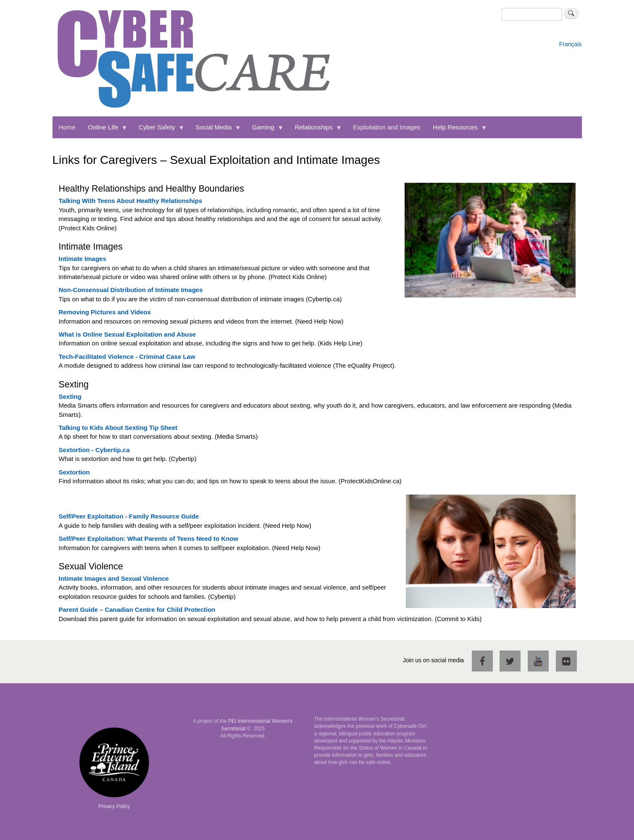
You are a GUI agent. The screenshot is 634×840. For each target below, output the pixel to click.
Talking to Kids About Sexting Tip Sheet (118, 428)
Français (571, 44)
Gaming (265, 131)
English (569, 36)
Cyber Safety (158, 131)
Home (67, 127)
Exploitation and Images (387, 127)
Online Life (105, 131)
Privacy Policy (114, 806)
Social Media (215, 131)
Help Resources (457, 131)
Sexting (70, 396)
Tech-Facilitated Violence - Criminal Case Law (127, 357)
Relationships (315, 131)
